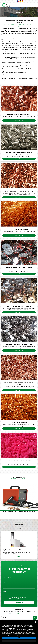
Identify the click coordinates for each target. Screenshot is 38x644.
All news (19, 528)
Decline (10, 638)
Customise (19, 641)
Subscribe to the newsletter (20, 597)
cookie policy (12, 628)
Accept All (28, 638)
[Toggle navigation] (36, 5)
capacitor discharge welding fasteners (27, 38)
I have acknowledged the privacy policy (20, 599)
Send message (19, 603)
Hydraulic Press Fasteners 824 (12, 550)
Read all (19, 557)
